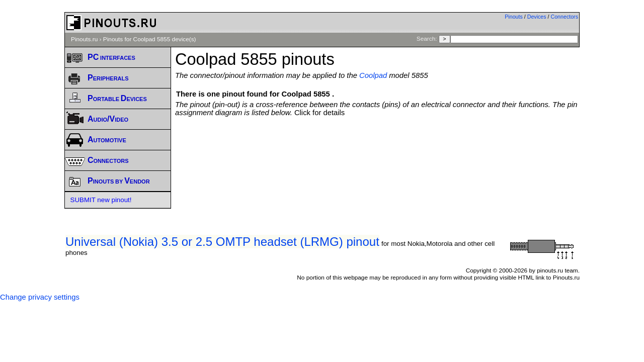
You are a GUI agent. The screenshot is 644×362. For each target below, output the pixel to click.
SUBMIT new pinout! (101, 200)
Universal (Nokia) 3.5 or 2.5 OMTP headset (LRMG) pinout (222, 242)
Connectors (565, 17)
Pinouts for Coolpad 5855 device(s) (150, 39)
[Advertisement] (377, 144)
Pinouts (514, 17)
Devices (537, 17)
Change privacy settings (40, 297)
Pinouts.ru (84, 39)
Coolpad (373, 75)
